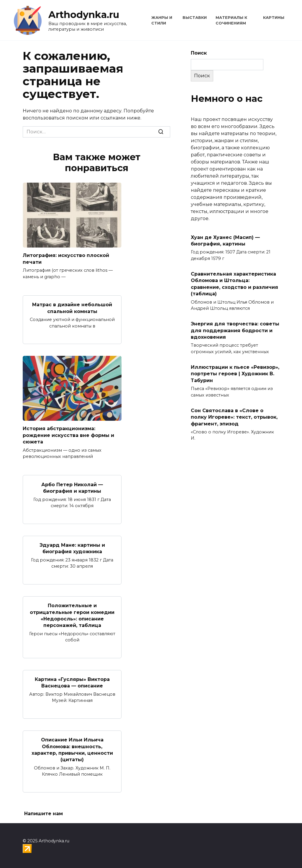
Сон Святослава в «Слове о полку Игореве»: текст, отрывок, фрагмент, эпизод (234, 417)
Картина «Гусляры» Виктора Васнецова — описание (72, 683)
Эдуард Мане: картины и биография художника (72, 548)
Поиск (199, 53)
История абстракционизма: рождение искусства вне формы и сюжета (68, 435)
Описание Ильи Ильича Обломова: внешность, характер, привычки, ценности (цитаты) (72, 750)
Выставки (195, 18)
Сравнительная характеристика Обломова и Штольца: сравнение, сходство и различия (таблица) (234, 284)
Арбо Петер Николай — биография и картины (72, 488)
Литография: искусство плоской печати (66, 259)
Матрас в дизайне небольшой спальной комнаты (72, 308)
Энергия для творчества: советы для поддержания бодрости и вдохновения (235, 330)
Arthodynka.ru (84, 15)
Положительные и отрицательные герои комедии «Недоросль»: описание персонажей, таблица (72, 615)
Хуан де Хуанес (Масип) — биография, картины (225, 240)
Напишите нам (44, 814)
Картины (274, 18)
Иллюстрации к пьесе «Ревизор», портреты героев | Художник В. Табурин (235, 374)
